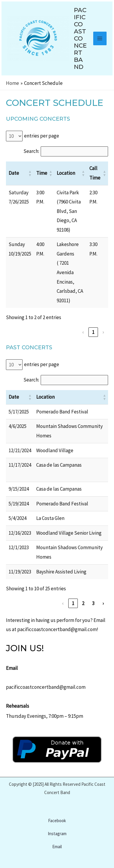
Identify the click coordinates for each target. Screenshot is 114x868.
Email (57, 847)
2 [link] (83, 603)
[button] (30, 173)
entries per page (42, 136)
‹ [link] (83, 332)
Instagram (57, 834)
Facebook (57, 821)
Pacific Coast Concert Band (80, 38)
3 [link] (93, 603)
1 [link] (93, 332)
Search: (31, 151)
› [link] (103, 332)
